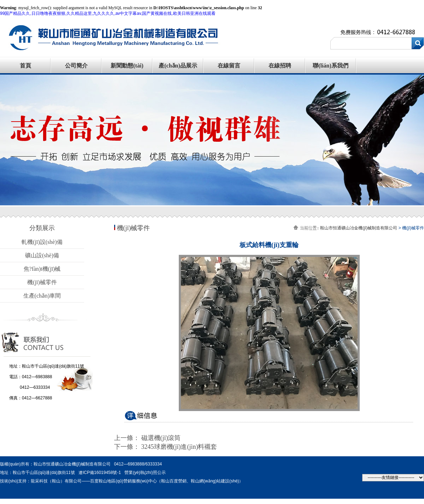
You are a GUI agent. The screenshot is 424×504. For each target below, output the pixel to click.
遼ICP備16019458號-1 (100, 473)
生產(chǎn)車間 (42, 296)
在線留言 (229, 66)
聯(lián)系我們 (330, 66)
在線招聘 (280, 66)
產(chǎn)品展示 (178, 66)
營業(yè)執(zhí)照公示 (145, 473)
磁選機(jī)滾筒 (161, 438)
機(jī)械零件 (42, 282)
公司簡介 (76, 66)
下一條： (128, 447)
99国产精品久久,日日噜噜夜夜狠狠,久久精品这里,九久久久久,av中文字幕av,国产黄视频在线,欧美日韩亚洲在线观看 (108, 13)
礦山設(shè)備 (42, 255)
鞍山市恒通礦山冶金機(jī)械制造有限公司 (359, 228)
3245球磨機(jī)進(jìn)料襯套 (179, 447)
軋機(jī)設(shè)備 (42, 242)
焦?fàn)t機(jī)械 (42, 269)
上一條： (128, 438)
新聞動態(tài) (127, 66)
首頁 (25, 66)
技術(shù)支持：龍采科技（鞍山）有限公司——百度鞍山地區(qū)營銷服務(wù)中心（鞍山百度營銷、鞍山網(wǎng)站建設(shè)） (122, 481)
